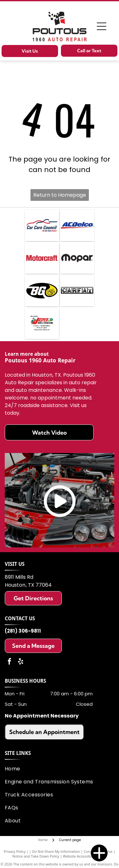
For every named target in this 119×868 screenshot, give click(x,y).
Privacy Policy (15, 851)
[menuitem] (58, 769)
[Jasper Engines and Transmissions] (42, 323)
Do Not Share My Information (56, 851)
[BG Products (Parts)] (42, 290)
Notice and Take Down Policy (36, 856)
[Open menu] (102, 26)
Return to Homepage (60, 195)
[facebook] (10, 662)
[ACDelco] (77, 225)
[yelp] (21, 662)
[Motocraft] (42, 258)
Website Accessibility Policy (85, 856)
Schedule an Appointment (44, 732)
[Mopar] (77, 258)
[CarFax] (77, 290)
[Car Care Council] (42, 225)
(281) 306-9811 (23, 631)
